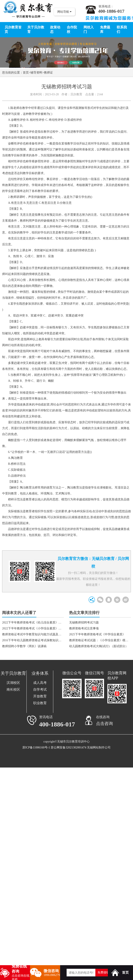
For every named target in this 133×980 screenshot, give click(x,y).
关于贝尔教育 (36, 29)
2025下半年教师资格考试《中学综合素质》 (97, 634)
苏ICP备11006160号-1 (36, 747)
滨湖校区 (13, 683)
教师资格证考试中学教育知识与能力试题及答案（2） (33, 634)
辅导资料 (36, 73)
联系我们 (122, 29)
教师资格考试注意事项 (84, 628)
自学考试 (40, 689)
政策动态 (55, 29)
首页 (26, 73)
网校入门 (89, 29)
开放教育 (40, 696)
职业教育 (40, 703)
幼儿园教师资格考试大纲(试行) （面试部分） (99, 646)
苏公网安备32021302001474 (69, 747)
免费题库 (105, 29)
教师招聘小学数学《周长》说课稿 (24, 646)
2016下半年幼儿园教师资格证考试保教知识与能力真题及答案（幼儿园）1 (33, 640)
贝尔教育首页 (13, 29)
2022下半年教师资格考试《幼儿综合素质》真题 (33, 623)
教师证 (48, 73)
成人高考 (40, 683)
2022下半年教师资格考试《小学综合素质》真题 (33, 628)
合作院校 (72, 29)
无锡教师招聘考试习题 (84, 623)
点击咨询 (104, 723)
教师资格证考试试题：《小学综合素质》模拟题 (100, 640)
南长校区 (13, 689)
